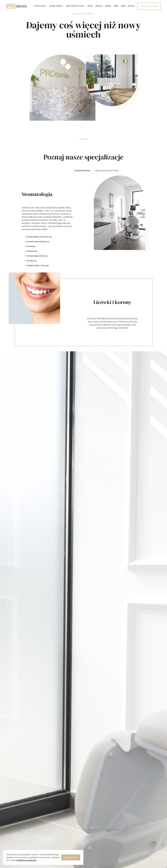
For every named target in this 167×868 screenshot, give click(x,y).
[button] (40, 6)
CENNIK (116, 6)
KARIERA (108, 6)
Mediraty (99, 6)
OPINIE (123, 6)
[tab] (82, 171)
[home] (16, 6)
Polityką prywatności (26, 860)
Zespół (90, 6)
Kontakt (131, 6)
